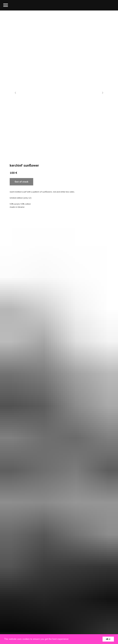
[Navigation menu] (6, 5)
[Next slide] (103, 93)
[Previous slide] (15, 93)
